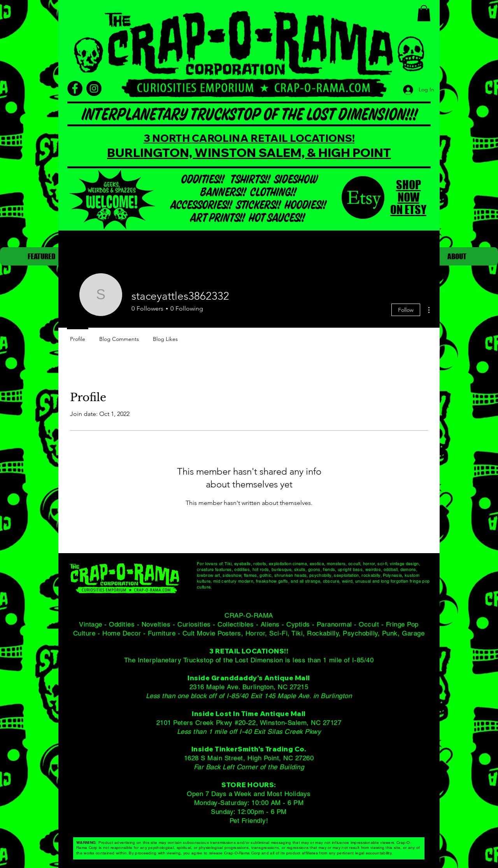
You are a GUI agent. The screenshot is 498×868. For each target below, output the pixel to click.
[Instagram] (94, 88)
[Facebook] (75, 88)
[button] (424, 13)
